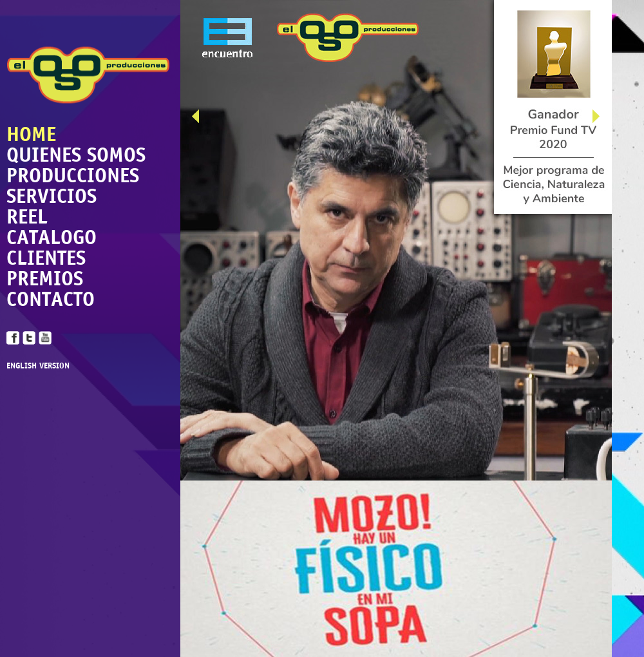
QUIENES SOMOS (76, 155)
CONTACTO (51, 299)
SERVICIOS (52, 196)
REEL (27, 216)
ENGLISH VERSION (38, 366)
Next (602, 119)
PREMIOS (45, 278)
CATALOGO (52, 237)
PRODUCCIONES (73, 175)
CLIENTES (46, 258)
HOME (31, 134)
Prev (202, 119)
